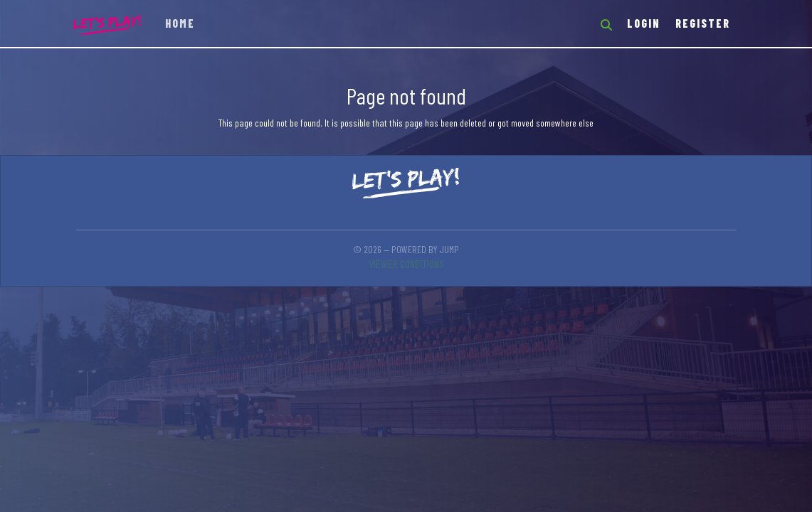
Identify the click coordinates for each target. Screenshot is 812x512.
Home (180, 23)
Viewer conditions (406, 263)
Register (703, 23)
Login (644, 23)
